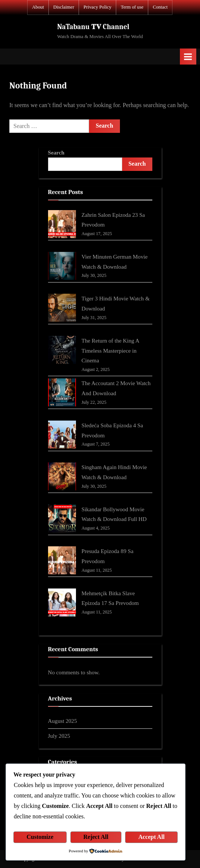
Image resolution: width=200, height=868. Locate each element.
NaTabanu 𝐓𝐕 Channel (93, 27)
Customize (40, 837)
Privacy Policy (97, 7)
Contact (160, 7)
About (38, 7)
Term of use (132, 7)
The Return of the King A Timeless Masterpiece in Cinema (110, 350)
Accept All (151, 837)
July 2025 (59, 736)
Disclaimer (64, 7)
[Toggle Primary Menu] (188, 57)
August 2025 (63, 721)
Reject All (96, 837)
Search (56, 152)
